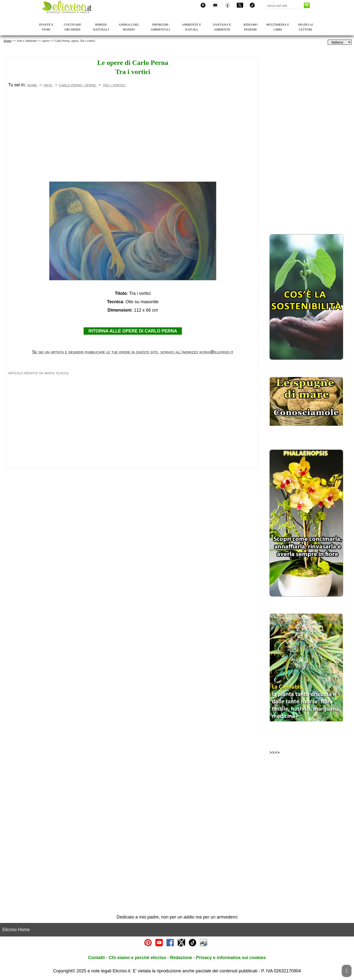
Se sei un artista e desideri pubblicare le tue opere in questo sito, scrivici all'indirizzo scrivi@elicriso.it (133, 352)
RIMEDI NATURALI (101, 27)
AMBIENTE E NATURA (192, 27)
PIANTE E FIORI (46, 27)
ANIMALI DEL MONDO (129, 27)
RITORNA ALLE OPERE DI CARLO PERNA (133, 331)
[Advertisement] (133, 138)
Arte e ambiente (27, 41)
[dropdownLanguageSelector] (340, 42)
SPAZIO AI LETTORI (305, 27)
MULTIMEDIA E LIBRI (278, 27)
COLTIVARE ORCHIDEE (73, 27)
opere (46, 41)
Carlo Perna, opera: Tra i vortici (75, 41)
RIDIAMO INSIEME (251, 27)
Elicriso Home (16, 930)
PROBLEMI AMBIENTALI (160, 27)
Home (8, 41)
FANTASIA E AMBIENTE (222, 27)
